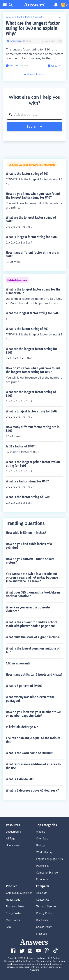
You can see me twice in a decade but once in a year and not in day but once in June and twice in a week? (34, 577)
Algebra (41, 832)
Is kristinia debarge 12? (22, 727)
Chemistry (42, 839)
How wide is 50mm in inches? (26, 533)
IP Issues (41, 934)
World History (44, 852)
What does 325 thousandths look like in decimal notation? (33, 594)
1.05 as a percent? (18, 663)
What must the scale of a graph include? (33, 637)
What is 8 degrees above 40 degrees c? (32, 790)
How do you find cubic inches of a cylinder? (29, 546)
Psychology (43, 866)
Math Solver (13, 920)
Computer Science (47, 873)
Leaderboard (13, 832)
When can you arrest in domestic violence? (28, 609)
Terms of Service (46, 906)
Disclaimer (42, 920)
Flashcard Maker (16, 906)
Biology (40, 845)
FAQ (8, 927)
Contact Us (43, 900)
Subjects (10, 17)
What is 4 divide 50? (20, 779)
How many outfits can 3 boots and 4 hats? (34, 675)
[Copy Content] (52, 66)
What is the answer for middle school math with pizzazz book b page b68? (32, 624)
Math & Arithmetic (34, 17)
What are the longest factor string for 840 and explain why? (33, 28)
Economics (42, 879)
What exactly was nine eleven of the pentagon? (30, 699)
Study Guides (14, 913)
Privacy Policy (44, 913)
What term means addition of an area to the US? (33, 766)
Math (20, 17)
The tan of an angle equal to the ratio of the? (33, 740)
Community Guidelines (19, 893)
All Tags (10, 839)
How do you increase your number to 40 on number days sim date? (33, 714)
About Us (42, 893)
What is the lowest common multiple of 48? (33, 650)
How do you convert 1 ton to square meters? (30, 561)
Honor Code (13, 900)
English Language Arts (49, 859)
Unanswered (13, 845)
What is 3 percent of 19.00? (24, 686)
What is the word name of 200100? (30, 753)
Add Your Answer (34, 74)
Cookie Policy (44, 927)
